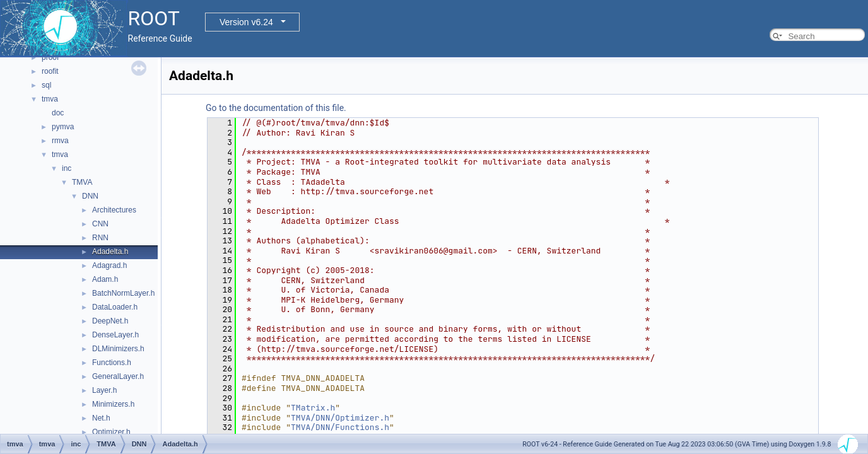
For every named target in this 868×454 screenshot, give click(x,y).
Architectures (114, 210)
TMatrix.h (313, 408)
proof (50, 57)
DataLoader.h (115, 307)
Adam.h (105, 279)
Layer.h (104, 390)
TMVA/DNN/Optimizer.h (340, 418)
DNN (90, 196)
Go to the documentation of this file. (276, 108)
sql (46, 85)
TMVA (82, 182)
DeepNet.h (110, 321)
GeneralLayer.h (118, 376)
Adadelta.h (110, 252)
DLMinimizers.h (118, 349)
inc (67, 168)
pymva (63, 127)
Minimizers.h (113, 404)
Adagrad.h (109, 265)
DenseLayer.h (115, 335)
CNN (100, 224)
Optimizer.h (111, 432)
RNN (100, 238)
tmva (50, 99)
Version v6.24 (246, 22)
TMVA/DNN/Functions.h (340, 427)
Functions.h (112, 363)
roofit (50, 71)
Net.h (101, 418)
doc (58, 113)
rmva (60, 141)
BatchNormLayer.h (123, 293)
